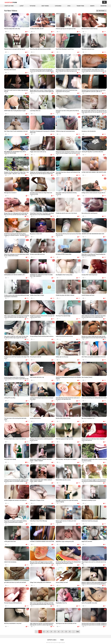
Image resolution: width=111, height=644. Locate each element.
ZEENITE (92, 6)
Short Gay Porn (9, 6)
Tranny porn (80, 6)
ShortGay (11, 2)
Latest (22, 6)
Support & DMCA (52, 640)
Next (78, 632)
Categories (58, 6)
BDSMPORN (104, 6)
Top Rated (33, 6)
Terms (62, 640)
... (73, 632)
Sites (69, 6)
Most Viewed (45, 6)
